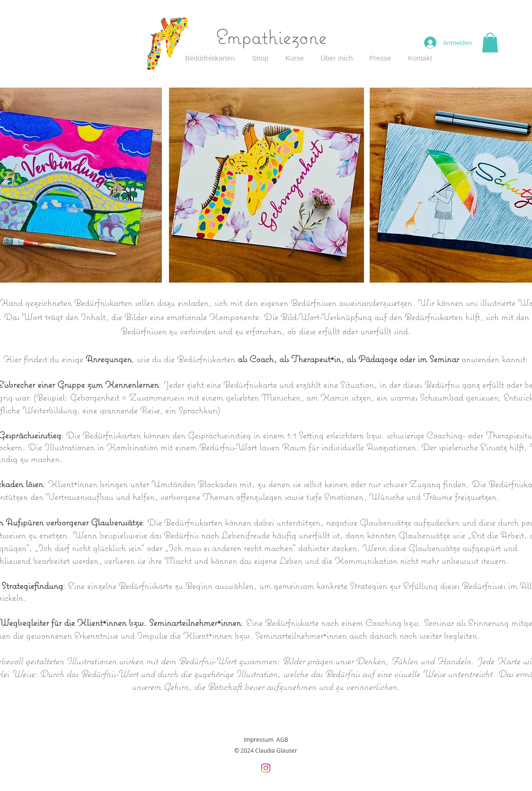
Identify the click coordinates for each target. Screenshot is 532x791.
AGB (282, 739)
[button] (490, 43)
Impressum (259, 739)
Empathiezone (271, 36)
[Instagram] (266, 768)
